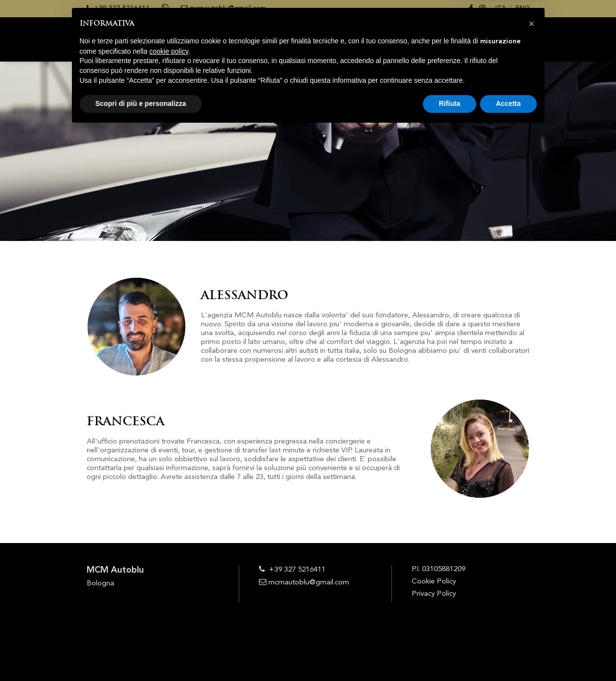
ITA (501, 8)
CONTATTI (513, 40)
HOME (258, 40)
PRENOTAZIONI (389, 40)
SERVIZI (340, 40)
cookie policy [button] (169, 602)
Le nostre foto (455, 40)
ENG (523, 8)
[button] (532, 574)
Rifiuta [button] (450, 654)
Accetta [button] (508, 654)
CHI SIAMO (298, 40)
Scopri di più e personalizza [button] (141, 654)
